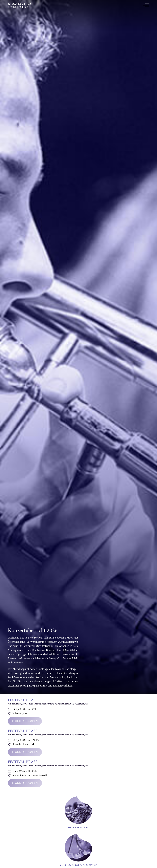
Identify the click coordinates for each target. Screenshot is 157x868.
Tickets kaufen (25, 721)
